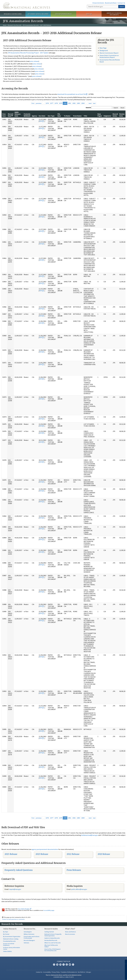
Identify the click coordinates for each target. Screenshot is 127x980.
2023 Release (42, 854)
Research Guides (51, 929)
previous (39, 103)
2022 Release (73, 854)
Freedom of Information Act (69, 972)
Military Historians (29, 934)
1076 (47, 103)
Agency (34, 116)
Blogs (70, 965)
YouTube (67, 965)
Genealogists (28, 932)
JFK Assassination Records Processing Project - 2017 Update (28, 53)
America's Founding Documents (114, 14)
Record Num (10, 115)
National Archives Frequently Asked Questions (53, 935)
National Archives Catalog (11, 939)
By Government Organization (12, 936)
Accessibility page (49, 910)
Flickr (73, 965)
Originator (107, 116)
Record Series (115, 115)
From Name (77, 116)
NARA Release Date (18, 114)
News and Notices (71, 932)
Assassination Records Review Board (110, 61)
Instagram (60, 965)
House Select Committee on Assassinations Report (109, 56)
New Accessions (70, 934)
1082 (74, 103)
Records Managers (29, 940)
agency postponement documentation (45, 849)
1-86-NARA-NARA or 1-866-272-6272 (64, 977)
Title (85, 116)
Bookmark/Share (111, 3)
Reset (122, 108)
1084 (83, 103)
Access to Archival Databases (9, 944)
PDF (41, 121)
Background (104, 50)
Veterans (26, 943)
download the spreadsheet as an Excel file (72, 94)
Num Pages (100, 115)
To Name (67, 116)
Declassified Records (51, 940)
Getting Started (49, 932)
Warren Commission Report (109, 53)
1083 (78, 103)
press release (34, 61)
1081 (69, 103)
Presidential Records (9, 941)
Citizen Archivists (98, 3)
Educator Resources (64, 14)
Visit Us (89, 14)
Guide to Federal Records (52, 938)
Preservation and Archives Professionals (32, 937)
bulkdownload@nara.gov (90, 835)
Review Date (122, 115)
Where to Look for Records (53, 943)
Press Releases (74, 870)
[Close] (125, 962)
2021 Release (104, 854)
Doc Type (51, 116)
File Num (59, 115)
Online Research (10, 929)
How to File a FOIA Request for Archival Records (52, 950)
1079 (61, 103)
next (90, 103)
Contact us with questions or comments (13, 919)
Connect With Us (64, 961)
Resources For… (30, 929)
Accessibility (47, 972)
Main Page (103, 48)
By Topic (6, 932)
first (33, 103)
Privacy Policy (56, 972)
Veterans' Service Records (38, 14)
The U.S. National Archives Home (26, 6)
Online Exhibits (7, 951)
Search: (88, 108)
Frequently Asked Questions (19, 870)
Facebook (54, 965)
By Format (6, 934)
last (94, 103)
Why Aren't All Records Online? (51, 946)
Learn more (109, 976)
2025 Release (11, 854)
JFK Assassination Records (31, 25)
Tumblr (64, 965)
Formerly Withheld (27, 115)
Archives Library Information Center (12, 948)
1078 (56, 103)
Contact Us (121, 3)
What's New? (70, 929)
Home (5, 25)
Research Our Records (13, 14)
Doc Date (42, 116)
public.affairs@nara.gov (79, 889)
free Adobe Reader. (24, 909)
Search (122, 7)
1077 (52, 103)
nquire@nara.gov (15, 889)
